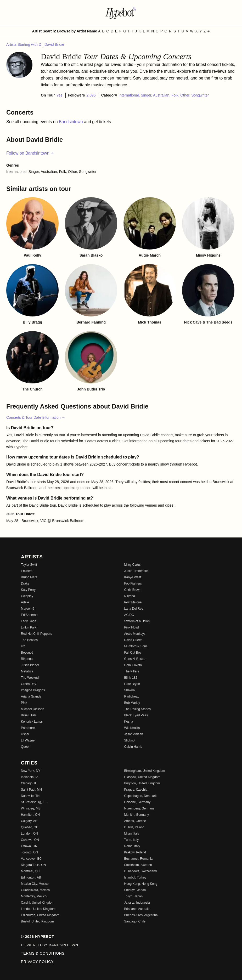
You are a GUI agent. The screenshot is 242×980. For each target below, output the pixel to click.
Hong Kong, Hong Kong (141, 884)
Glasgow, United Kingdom (142, 777)
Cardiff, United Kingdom (38, 903)
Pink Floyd (132, 627)
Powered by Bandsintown (50, 945)
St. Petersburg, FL (34, 802)
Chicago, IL (29, 783)
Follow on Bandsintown (30, 153)
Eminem (27, 571)
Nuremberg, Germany (139, 808)
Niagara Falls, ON (33, 865)
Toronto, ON (29, 852)
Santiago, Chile (135, 921)
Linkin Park (29, 627)
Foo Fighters (133, 584)
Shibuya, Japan (135, 890)
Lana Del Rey (134, 609)
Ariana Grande (31, 696)
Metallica (27, 671)
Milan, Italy (132, 834)
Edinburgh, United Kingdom (40, 915)
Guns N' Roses (135, 659)
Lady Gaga (29, 621)
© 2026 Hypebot (38, 937)
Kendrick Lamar (32, 722)
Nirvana (130, 596)
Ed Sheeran (29, 615)
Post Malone (133, 602)
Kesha (129, 722)
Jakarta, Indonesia (137, 903)
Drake (25, 584)
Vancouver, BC (31, 859)
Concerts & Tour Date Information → (36, 417)
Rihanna (27, 659)
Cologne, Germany (137, 802)
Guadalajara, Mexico (35, 890)
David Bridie (54, 44)
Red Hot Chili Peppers (36, 634)
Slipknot (130, 740)
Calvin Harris (133, 747)
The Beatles (29, 640)
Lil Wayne (28, 740)
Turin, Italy (132, 840)
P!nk (24, 703)
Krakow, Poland (135, 852)
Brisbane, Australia (137, 909)
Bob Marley (132, 703)
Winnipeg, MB (31, 808)
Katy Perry (28, 590)
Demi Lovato (133, 665)
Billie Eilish (28, 715)
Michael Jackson (33, 709)
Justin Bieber (30, 665)
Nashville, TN (30, 796)
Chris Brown (133, 590)
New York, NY (31, 771)
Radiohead (132, 696)
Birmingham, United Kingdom (145, 771)
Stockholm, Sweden (138, 865)
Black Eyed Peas (136, 715)
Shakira (130, 690)
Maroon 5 (28, 609)
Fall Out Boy (133, 653)
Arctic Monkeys (135, 634)
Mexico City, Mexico (35, 884)
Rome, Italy (132, 846)
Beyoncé (27, 653)
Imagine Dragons (33, 690)
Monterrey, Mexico (34, 896)
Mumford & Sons (136, 646)
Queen (26, 747)
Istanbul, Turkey (135, 877)
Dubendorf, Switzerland (141, 871)
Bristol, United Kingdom (37, 921)
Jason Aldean (134, 734)
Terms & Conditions (43, 953)
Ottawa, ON (29, 846)
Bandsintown (71, 122)
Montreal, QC (30, 871)
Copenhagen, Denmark (140, 796)
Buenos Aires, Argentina (141, 915)
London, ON (29, 834)
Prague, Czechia (136, 790)
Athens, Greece (135, 821)
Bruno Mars (29, 577)
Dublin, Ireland (134, 827)
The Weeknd (30, 678)
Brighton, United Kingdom (142, 783)
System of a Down (137, 621)
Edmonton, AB (31, 877)
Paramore (28, 728)
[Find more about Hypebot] (121, 13)
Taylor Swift (29, 565)
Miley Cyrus (133, 565)
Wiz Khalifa (132, 728)
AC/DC (129, 615)
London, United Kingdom (38, 909)
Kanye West (133, 577)
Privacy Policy (37, 962)
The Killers (132, 671)
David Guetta (133, 640)
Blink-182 (131, 678)
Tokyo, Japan (134, 896)
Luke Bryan (132, 684)
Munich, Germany (137, 815)
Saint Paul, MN (31, 790)
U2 (23, 646)
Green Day (29, 684)
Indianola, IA (30, 777)
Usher (25, 734)
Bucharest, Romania (139, 859)
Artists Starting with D (24, 44)
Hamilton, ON (30, 815)
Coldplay (27, 596)
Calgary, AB (29, 821)
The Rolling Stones (137, 709)
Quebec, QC (30, 827)
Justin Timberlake (136, 571)
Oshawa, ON (30, 840)
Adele (25, 602)
